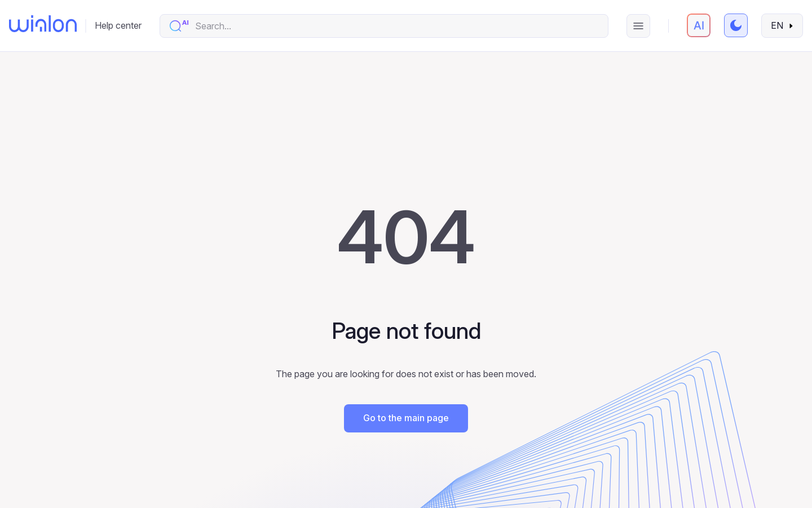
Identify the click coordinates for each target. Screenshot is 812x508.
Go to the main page (406, 418)
